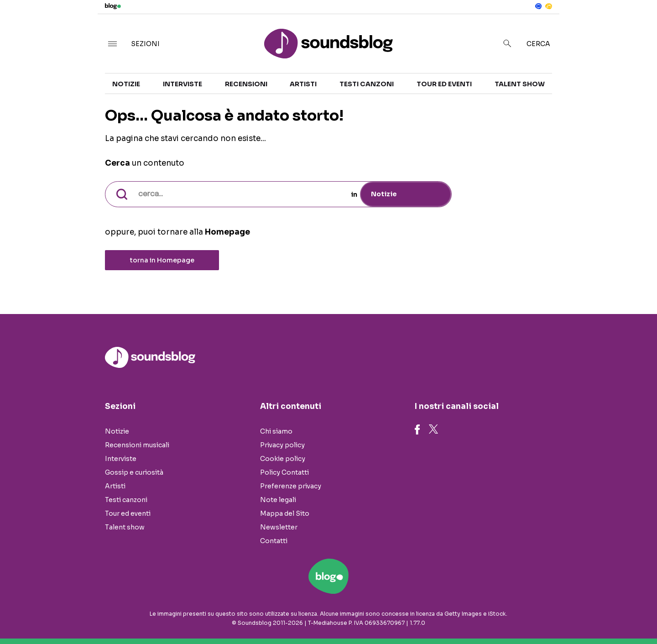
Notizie (126, 84)
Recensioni (246, 84)
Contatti (274, 541)
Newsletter (279, 527)
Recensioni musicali (137, 445)
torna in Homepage (162, 260)
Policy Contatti (284, 472)
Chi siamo (276, 431)
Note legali (278, 500)
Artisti (303, 84)
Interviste (182, 84)
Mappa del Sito (285, 513)
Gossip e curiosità (134, 472)
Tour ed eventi (444, 84)
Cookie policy (283, 459)
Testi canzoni (367, 84)
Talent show (520, 84)
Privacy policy (282, 445)
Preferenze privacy (291, 486)
